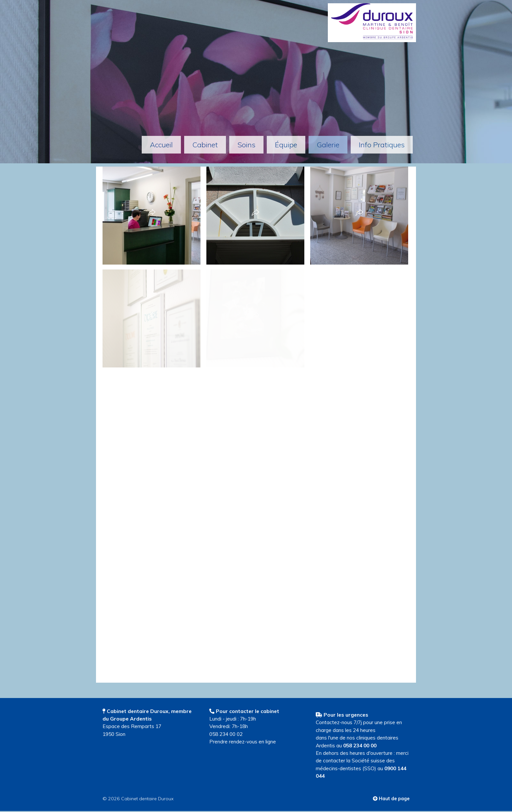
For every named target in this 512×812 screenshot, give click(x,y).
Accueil (161, 145)
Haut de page (391, 799)
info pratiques (382, 145)
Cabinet (205, 145)
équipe (286, 145)
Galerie (328, 145)
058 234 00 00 (360, 745)
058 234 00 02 (226, 734)
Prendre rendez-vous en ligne (243, 741)
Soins (246, 145)
